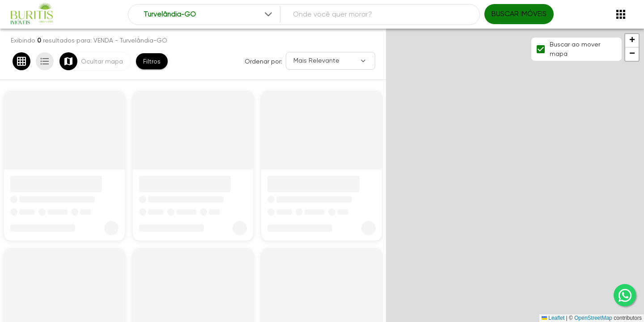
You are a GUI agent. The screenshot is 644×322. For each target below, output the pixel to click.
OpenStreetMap (593, 318)
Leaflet (553, 318)
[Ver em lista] (45, 61)
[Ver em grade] (21, 61)
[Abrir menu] (621, 14)
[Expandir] (268, 14)
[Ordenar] (330, 61)
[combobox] (209, 15)
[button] (632, 41)
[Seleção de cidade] (209, 15)
